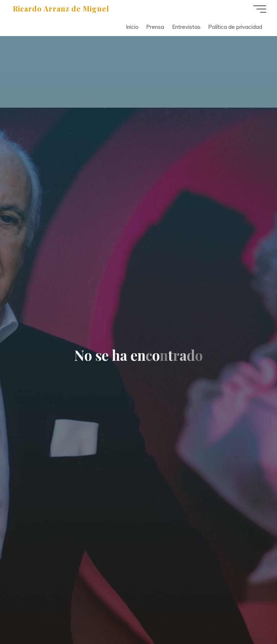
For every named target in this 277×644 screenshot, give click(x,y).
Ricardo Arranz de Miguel (61, 9)
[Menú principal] (260, 9)
